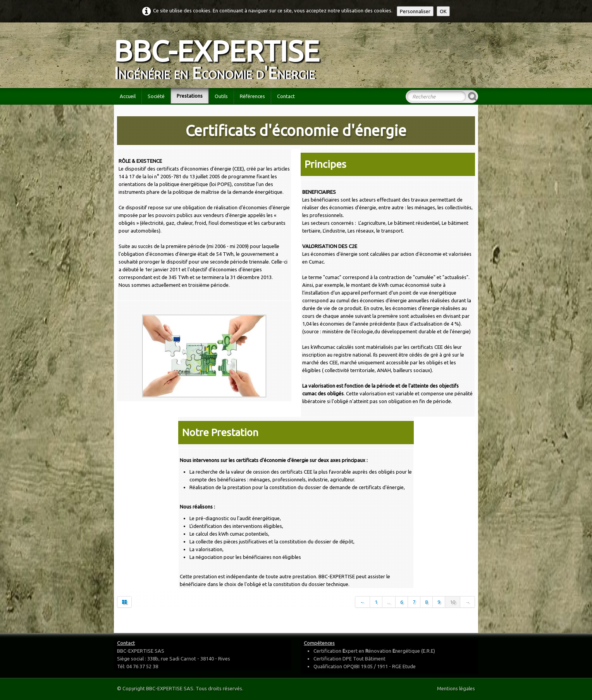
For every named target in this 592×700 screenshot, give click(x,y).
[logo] (219, 54)
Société (156, 96)
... (389, 602)
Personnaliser (415, 11)
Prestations (190, 96)
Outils (221, 96)
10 (453, 602)
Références (252, 96)
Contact (286, 96)
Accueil (128, 96)
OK (443, 11)
